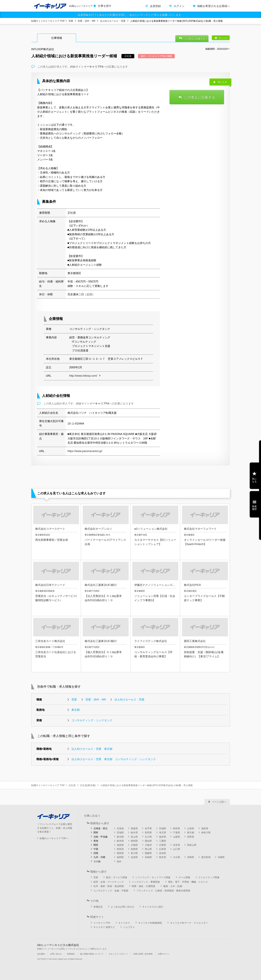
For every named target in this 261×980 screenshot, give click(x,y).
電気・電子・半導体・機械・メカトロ (188, 882)
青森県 (134, 828)
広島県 (163, 849)
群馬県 (148, 833)
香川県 (134, 853)
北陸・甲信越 (100, 837)
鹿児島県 (206, 857)
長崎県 (148, 857)
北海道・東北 (100, 828)
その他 (97, 862)
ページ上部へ (219, 802)
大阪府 (148, 845)
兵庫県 (163, 845)
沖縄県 (221, 857)
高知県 (163, 853)
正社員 (72, 785)
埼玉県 (163, 833)
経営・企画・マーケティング (109, 882)
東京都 (76, 710)
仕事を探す (105, 6)
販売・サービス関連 (117, 877)
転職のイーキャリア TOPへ (54, 838)
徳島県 (120, 853)
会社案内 (41, 954)
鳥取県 (120, 849)
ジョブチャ (129, 927)
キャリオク (124, 923)
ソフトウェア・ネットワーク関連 (153, 877)
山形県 (191, 828)
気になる (223, 38)
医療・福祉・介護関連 (143, 886)
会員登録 (155, 6)
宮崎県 (191, 857)
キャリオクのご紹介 (153, 907)
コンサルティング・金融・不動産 (111, 891)
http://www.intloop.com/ (83, 376)
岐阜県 (120, 841)
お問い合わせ (56, 954)
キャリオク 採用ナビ (104, 927)
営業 (71, 21)
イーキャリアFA (102, 923)
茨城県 (120, 833)
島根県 (134, 849)
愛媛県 (148, 853)
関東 (96, 833)
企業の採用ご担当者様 (143, 954)
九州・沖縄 (99, 857)
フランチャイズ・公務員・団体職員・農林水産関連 (163, 891)
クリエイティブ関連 (209, 877)
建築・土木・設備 (173, 886)
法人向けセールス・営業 (113, 21)
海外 (119, 862)
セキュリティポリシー (118, 954)
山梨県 (177, 837)
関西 (96, 845)
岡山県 (148, 849)
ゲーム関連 (184, 877)
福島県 (205, 828)
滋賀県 (120, 845)
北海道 (120, 828)
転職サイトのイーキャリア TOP (48, 21)
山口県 (177, 849)
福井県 (163, 837)
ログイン (179, 6)
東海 (96, 841)
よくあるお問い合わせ (122, 907)
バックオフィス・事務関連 (146, 882)
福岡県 (120, 857)
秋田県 (177, 828)
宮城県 (163, 828)
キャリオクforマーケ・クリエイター (189, 923)
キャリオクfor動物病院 (150, 923)
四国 (96, 853)
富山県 (134, 837)
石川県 (148, 837)
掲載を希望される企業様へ (214, 6)
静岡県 (134, 841)
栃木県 (134, 833)
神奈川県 (206, 833)
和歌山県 (192, 845)
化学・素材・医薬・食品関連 (109, 886)
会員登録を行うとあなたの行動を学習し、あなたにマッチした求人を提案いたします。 (131, 15)
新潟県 (120, 837)
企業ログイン (164, 954)
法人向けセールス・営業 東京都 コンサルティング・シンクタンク (114, 759)
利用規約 (71, 954)
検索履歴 (254, 508)
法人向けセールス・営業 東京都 (92, 749)
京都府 (134, 845)
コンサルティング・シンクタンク (92, 720)
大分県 (177, 857)
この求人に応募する (194, 39)
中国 (96, 849)
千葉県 (177, 833)
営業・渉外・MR (87, 21)
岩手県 (148, 828)
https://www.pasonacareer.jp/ (85, 451)
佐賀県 (134, 857)
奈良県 (177, 845)
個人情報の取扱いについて (92, 954)
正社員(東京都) (88, 785)
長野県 (191, 837)
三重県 (163, 841)
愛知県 (148, 841)
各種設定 (98, 907)
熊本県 (163, 857)
